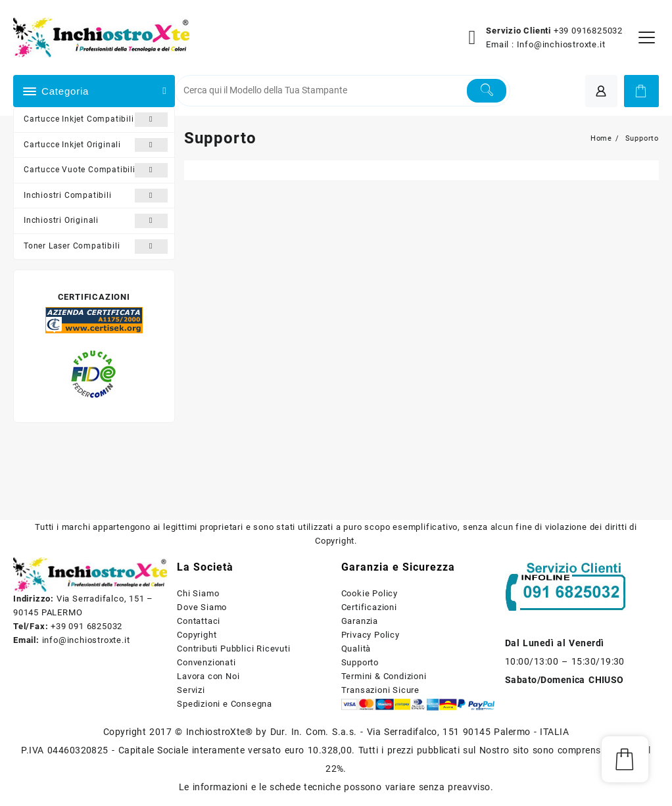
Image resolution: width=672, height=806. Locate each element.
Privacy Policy (371, 635)
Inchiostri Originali (96, 221)
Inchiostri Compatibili (96, 196)
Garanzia (360, 621)
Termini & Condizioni (384, 676)
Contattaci (199, 621)
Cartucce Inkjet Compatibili (96, 120)
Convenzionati (206, 662)
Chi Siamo (198, 593)
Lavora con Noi (208, 676)
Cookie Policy (370, 593)
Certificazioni (369, 607)
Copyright (197, 635)
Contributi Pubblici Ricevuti (233, 649)
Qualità (356, 649)
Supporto (360, 662)
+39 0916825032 (588, 31)
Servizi (191, 690)
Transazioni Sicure (380, 690)
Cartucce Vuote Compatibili (96, 170)
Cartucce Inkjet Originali (96, 145)
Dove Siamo (202, 607)
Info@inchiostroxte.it (561, 44)
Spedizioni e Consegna (225, 704)
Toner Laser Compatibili (96, 247)
